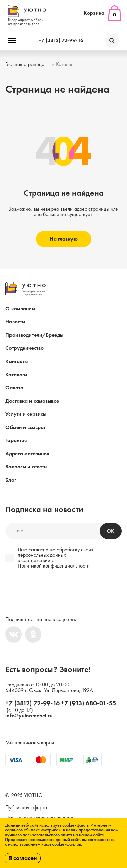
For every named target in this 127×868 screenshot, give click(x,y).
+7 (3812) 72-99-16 (61, 41)
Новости (15, 322)
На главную (64, 239)
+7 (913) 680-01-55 (89, 704)
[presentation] (52, 589)
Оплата (14, 388)
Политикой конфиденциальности (54, 566)
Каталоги (16, 375)
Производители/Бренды (34, 335)
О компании (20, 309)
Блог (11, 480)
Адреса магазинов (27, 454)
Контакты (17, 362)
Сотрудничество (25, 348)
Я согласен (23, 858)
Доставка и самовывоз (32, 401)
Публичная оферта (26, 808)
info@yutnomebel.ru (29, 716)
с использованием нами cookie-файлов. (44, 844)
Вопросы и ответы (26, 467)
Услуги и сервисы (26, 414)
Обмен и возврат (26, 428)
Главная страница (25, 65)
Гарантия (16, 441)
